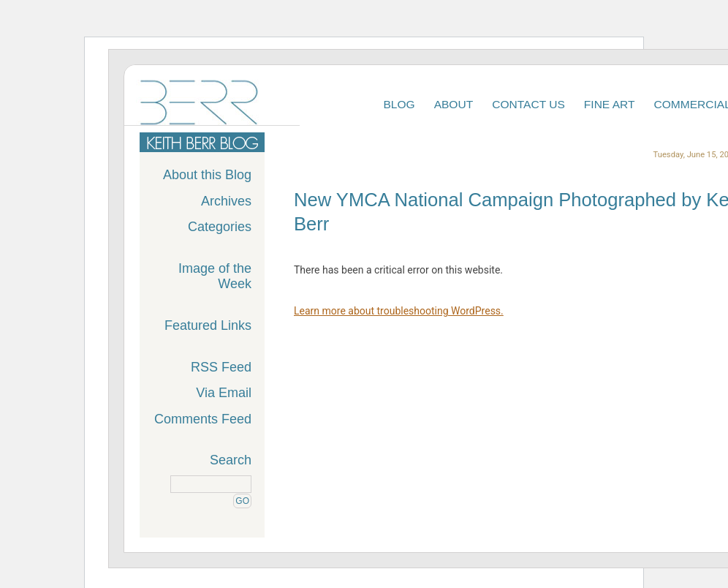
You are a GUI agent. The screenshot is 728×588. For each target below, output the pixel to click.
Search (231, 460)
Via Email (224, 393)
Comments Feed (203, 419)
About (454, 104)
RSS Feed (221, 367)
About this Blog (207, 175)
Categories (220, 227)
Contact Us (528, 104)
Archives (226, 201)
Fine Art (610, 104)
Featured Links (208, 325)
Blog (399, 104)
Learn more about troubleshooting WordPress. (399, 311)
